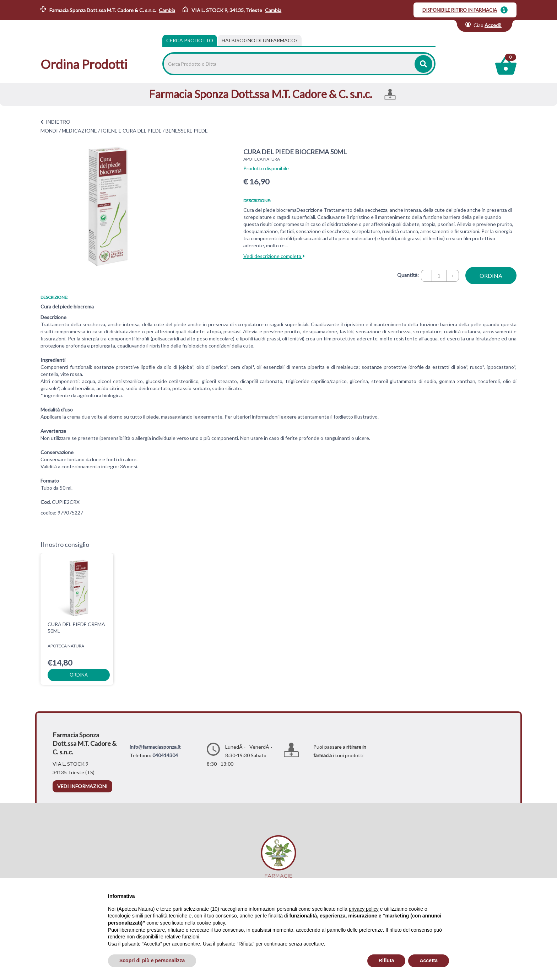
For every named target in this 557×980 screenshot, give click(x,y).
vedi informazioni (82, 786)
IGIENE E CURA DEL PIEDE (131, 131)
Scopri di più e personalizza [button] (152, 960)
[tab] (260, 41)
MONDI (49, 131)
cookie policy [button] (211, 923)
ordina (491, 276)
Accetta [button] (429, 960)
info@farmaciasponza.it (155, 747)
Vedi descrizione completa (274, 256)
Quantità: (408, 275)
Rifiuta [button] (386, 960)
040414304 (165, 755)
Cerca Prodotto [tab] (190, 40)
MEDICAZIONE (79, 131)
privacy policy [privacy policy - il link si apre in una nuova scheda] (364, 909)
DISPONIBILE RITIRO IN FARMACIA (460, 10)
